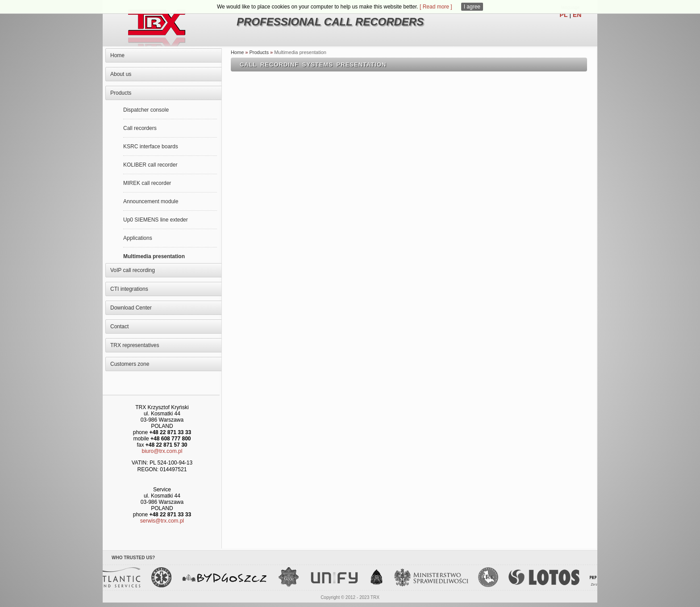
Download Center (131, 308)
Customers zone (130, 364)
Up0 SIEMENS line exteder (156, 220)
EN (577, 15)
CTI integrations (129, 289)
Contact (119, 327)
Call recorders (140, 128)
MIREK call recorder (147, 183)
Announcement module (151, 201)
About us (121, 74)
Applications (138, 238)
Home (117, 55)
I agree (472, 7)
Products (121, 93)
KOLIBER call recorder (150, 165)
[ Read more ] (436, 7)
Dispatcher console (146, 110)
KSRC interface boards (151, 147)
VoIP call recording (133, 270)
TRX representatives (135, 345)
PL (564, 15)
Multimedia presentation (154, 256)
